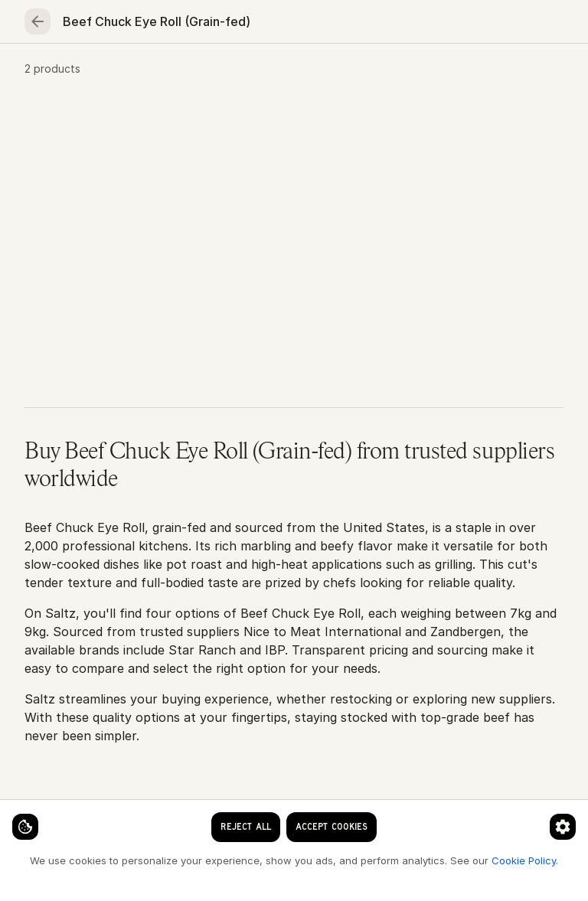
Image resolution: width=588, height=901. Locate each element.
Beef (141, 124)
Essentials (501, 73)
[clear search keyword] (265, 24)
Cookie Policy (257, 860)
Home (49, 73)
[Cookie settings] (38, 814)
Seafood (126, 73)
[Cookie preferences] (302, 814)
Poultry (272, 73)
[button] (294, 271)
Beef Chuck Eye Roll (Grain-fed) (264, 124)
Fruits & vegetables (382, 73)
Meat (201, 73)
